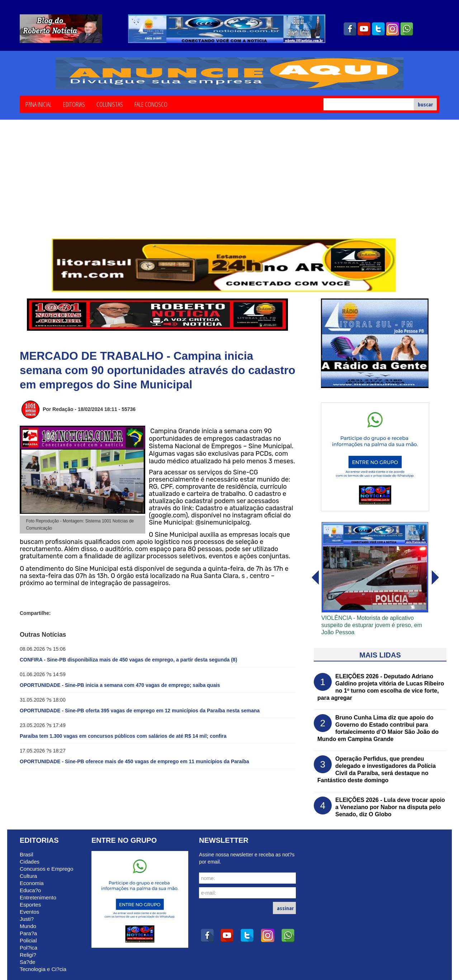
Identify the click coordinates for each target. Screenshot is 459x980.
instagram (393, 29)
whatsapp (407, 29)
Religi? (28, 955)
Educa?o (30, 890)
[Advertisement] (229, 184)
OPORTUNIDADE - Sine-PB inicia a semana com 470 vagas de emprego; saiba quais (120, 685)
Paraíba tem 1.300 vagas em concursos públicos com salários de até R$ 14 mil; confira (123, 736)
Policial (28, 940)
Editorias (74, 104)
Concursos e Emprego (46, 869)
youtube (364, 29)
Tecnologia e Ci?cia (43, 969)
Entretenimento (38, 897)
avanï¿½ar (315, 578)
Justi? (27, 919)
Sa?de (27, 962)
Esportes (30, 905)
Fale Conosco (151, 104)
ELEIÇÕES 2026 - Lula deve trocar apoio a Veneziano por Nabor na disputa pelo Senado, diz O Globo (390, 807)
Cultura (28, 876)
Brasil (27, 854)
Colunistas (110, 104)
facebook (350, 29)
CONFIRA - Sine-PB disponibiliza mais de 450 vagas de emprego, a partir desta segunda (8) (128, 660)
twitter (378, 29)
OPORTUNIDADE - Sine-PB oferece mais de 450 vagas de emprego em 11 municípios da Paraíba (134, 761)
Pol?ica (29, 948)
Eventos (29, 912)
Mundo (28, 926)
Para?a (28, 933)
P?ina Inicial (39, 104)
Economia (32, 883)
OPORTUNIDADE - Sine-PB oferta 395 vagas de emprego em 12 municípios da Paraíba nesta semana (140, 711)
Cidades (30, 862)
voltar (435, 578)
